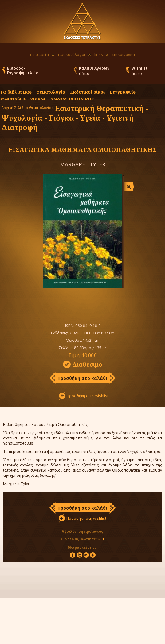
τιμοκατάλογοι (72, 54)
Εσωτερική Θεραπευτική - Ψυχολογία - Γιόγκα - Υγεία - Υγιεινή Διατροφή (75, 118)
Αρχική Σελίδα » (15, 108)
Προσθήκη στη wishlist (86, 518)
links (99, 54)
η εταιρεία (39, 54)
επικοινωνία (123, 54)
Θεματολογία (51, 92)
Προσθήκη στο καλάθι (82, 378)
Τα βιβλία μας (16, 92)
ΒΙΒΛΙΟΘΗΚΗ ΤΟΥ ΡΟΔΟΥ (92, 333)
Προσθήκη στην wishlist (88, 396)
